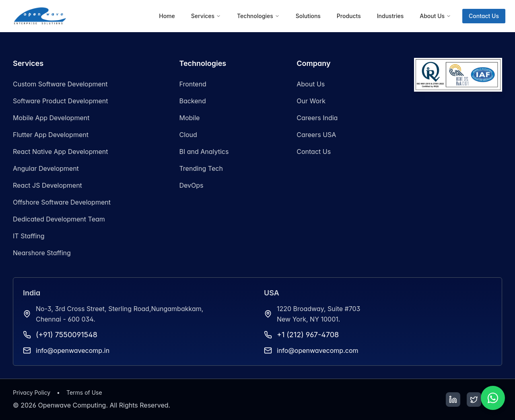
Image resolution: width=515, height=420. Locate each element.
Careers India (317, 118)
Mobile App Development (51, 118)
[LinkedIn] (453, 400)
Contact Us (484, 16)
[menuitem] (167, 16)
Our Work (311, 101)
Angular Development (46, 168)
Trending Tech (201, 168)
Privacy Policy (32, 392)
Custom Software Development (60, 84)
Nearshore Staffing (42, 253)
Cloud (188, 135)
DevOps (191, 185)
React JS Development (47, 185)
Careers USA (316, 135)
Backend (192, 101)
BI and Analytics (204, 152)
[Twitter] (474, 400)
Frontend (193, 84)
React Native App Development (61, 152)
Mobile (189, 118)
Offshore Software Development (62, 202)
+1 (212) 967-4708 (308, 335)
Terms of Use (84, 392)
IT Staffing (29, 236)
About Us (311, 84)
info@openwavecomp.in (73, 350)
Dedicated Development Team (59, 219)
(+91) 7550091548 (67, 335)
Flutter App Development (51, 135)
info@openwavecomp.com (318, 350)
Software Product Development (60, 101)
